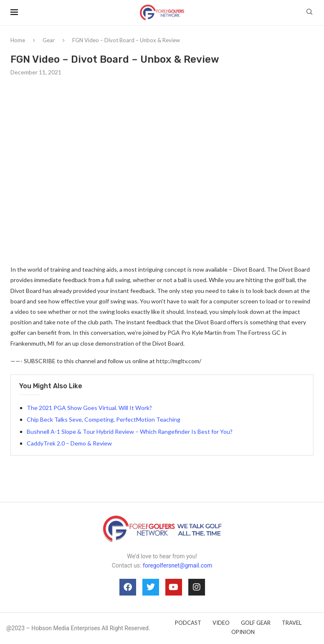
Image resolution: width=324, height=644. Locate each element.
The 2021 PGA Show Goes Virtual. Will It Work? (89, 408)
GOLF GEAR (256, 623)
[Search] (309, 12)
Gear (49, 40)
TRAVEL (292, 623)
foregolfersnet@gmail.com (177, 565)
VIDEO (221, 623)
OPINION (243, 632)
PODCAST (188, 623)
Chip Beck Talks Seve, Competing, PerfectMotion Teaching (104, 419)
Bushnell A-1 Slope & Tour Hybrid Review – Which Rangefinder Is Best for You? (130, 431)
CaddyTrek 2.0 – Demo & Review (69, 443)
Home (18, 40)
